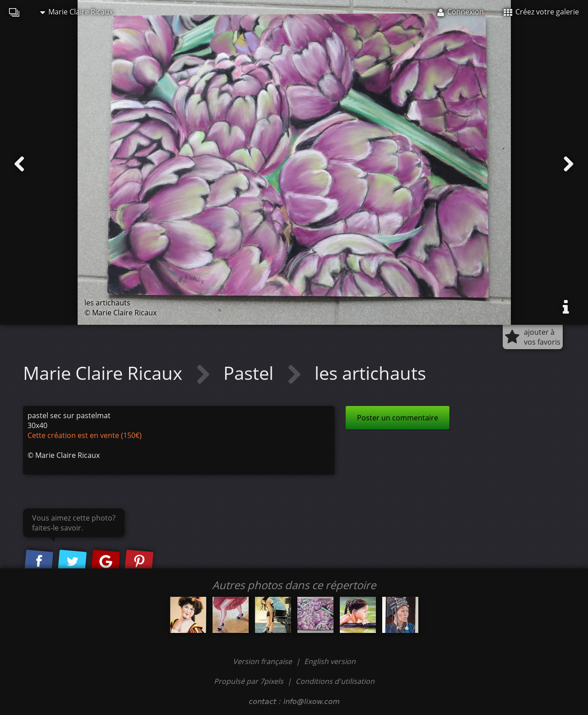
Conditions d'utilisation (335, 681)
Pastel (251, 373)
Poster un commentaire (398, 418)
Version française (263, 661)
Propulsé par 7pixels (249, 681)
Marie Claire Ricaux (76, 12)
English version (330, 661)
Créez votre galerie (541, 12)
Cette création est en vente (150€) (85, 435)
